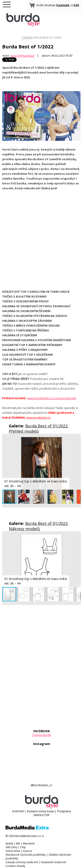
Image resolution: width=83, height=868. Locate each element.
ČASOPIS (27, 38)
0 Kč (76, 5)
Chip (23, 847)
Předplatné (64, 811)
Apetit (9, 843)
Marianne (29, 843)
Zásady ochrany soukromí (22, 862)
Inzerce (28, 851)
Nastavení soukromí (54, 862)
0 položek (63, 5)
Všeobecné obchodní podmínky (26, 855)
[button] (77, 441)
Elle (18, 843)
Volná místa (13, 851)
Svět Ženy (11, 847)
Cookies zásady (15, 866)
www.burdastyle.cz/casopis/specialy (52, 398)
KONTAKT (18, 811)
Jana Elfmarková (22, 56)
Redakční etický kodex (41, 811)
